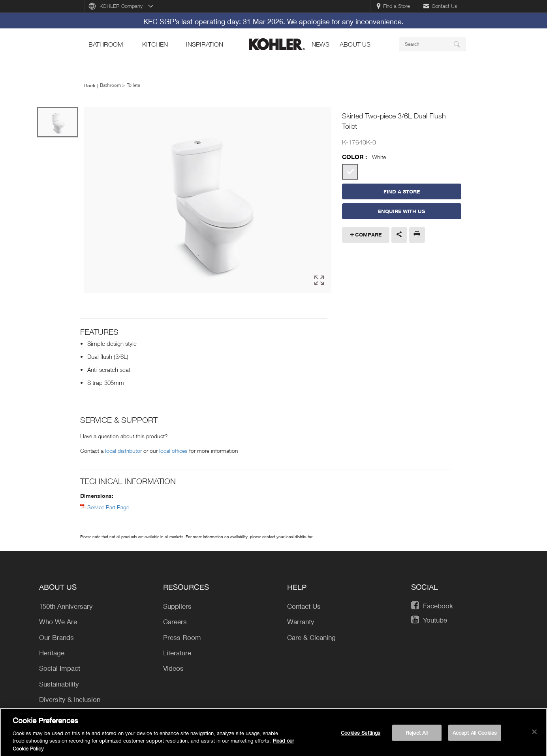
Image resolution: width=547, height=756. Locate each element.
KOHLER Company (121, 6)
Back (90, 85)
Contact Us (440, 6)
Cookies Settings (361, 735)
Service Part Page (108, 507)
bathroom (106, 44)
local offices (173, 451)
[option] (208, 200)
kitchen (155, 44)
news (320, 44)
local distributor (123, 451)
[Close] (534, 734)
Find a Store (393, 6)
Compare (368, 234)
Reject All (417, 735)
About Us (355, 44)
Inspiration (205, 44)
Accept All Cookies (475, 735)
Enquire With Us (401, 211)
